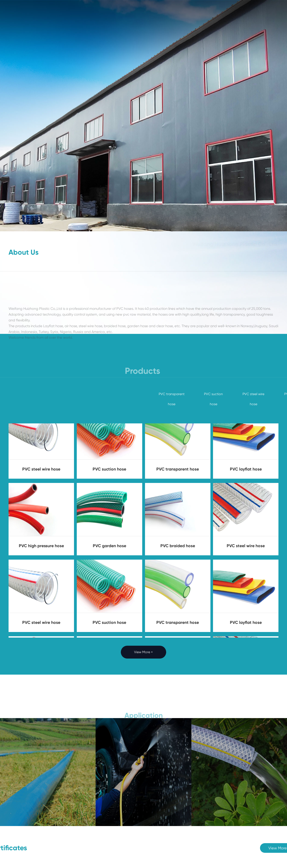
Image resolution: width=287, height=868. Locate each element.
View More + (143, 652)
